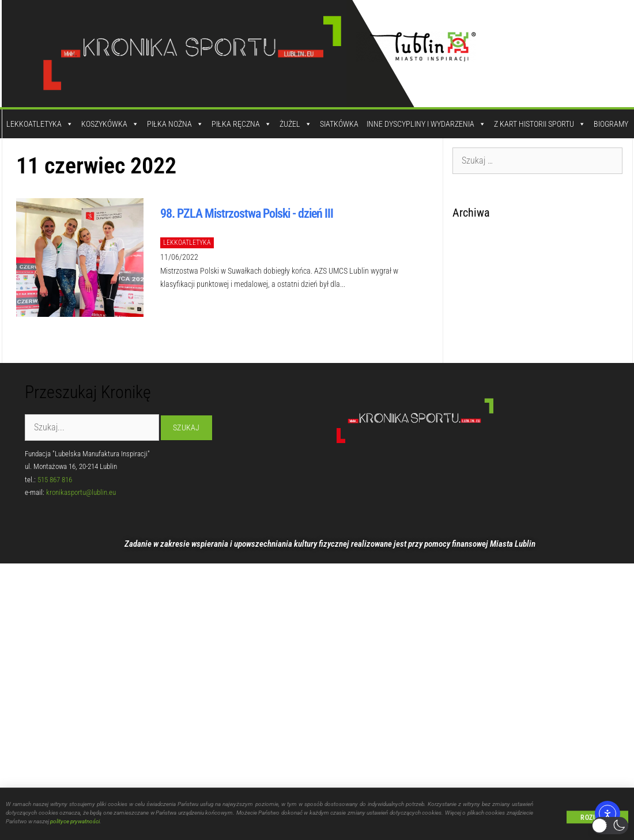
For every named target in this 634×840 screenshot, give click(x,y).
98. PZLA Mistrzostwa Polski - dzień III (247, 213)
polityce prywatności (75, 824)
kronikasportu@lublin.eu (81, 492)
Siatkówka (339, 124)
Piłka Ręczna (241, 124)
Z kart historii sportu (540, 124)
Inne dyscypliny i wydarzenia (426, 124)
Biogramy (611, 124)
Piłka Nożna (175, 124)
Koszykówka (110, 124)
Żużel (296, 124)
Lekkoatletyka (40, 124)
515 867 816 (55, 480)
